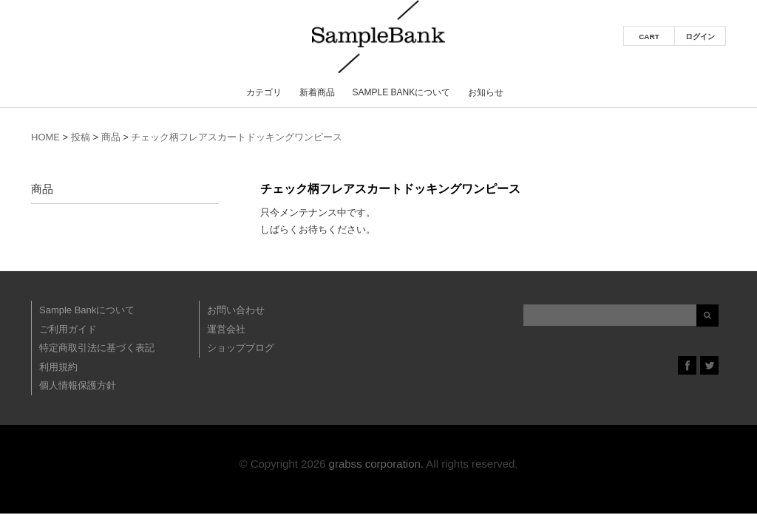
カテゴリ (264, 92)
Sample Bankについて (401, 92)
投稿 (81, 137)
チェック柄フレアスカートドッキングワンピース (237, 137)
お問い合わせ (236, 310)
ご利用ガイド (68, 329)
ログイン (700, 37)
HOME (45, 137)
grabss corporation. (376, 464)
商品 (111, 137)
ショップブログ (241, 348)
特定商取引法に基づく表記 (97, 348)
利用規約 (58, 367)
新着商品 (317, 92)
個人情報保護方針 (78, 385)
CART (649, 37)
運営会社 (226, 329)
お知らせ (486, 92)
